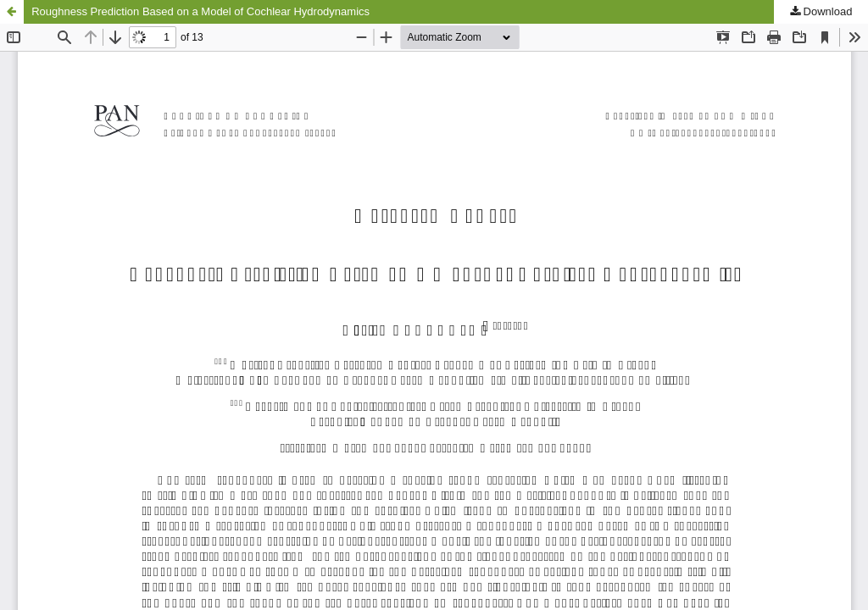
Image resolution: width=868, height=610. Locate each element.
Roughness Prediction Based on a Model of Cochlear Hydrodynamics (200, 11)
